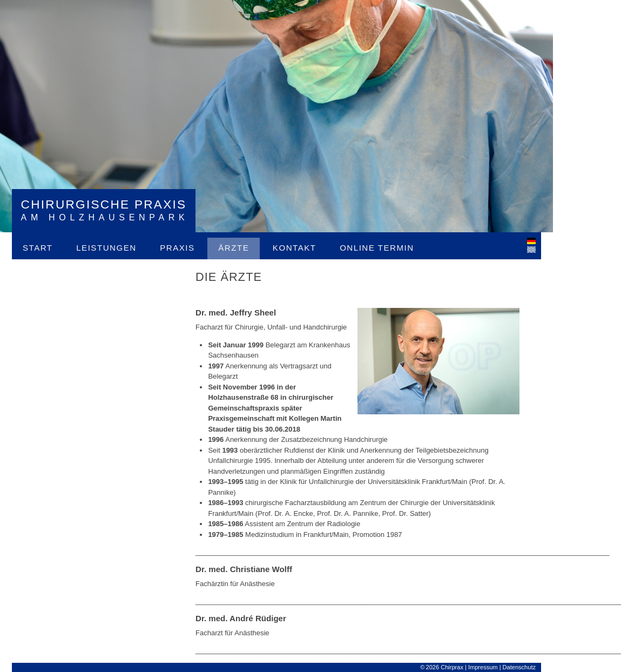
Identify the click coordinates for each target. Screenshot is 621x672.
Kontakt (295, 248)
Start (38, 248)
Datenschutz (519, 667)
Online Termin (377, 248)
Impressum (483, 667)
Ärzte (234, 248)
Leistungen (106, 248)
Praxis (177, 248)
